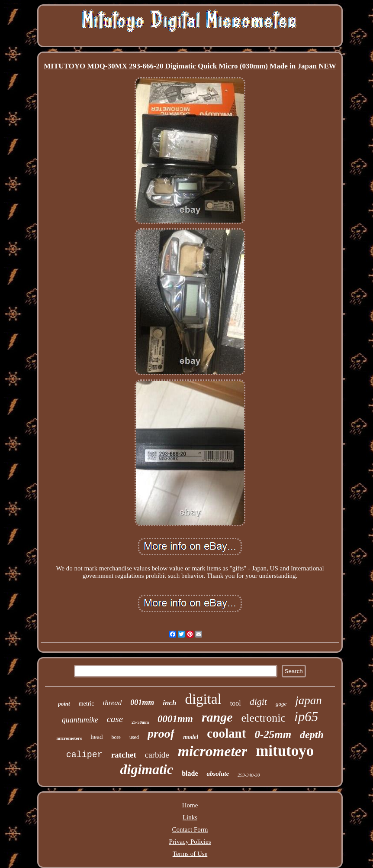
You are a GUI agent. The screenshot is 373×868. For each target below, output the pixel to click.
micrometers (69, 738)
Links (190, 817)
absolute (218, 774)
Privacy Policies (190, 842)
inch (169, 703)
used (134, 737)
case (115, 719)
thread (112, 703)
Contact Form (190, 829)
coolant (226, 733)
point (64, 704)
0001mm (175, 719)
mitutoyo (285, 751)
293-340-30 (249, 775)
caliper (84, 755)
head (96, 737)
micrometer (213, 751)
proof (161, 734)
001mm (142, 703)
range (217, 717)
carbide (157, 755)
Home (190, 805)
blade (190, 773)
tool (236, 703)
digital (203, 699)
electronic (264, 718)
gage (281, 704)
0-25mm (273, 734)
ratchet (124, 755)
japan (309, 700)
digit (258, 701)
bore (116, 737)
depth (312, 735)
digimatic (146, 769)
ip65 (306, 717)
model (191, 737)
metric (87, 704)
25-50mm (140, 722)
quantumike (80, 720)
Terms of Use (190, 854)
